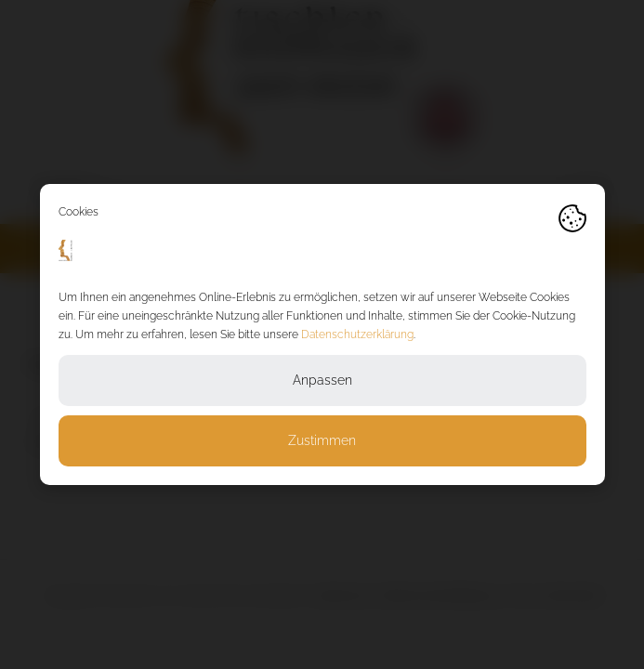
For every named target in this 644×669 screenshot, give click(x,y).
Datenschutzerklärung (357, 334)
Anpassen (322, 380)
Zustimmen (322, 440)
